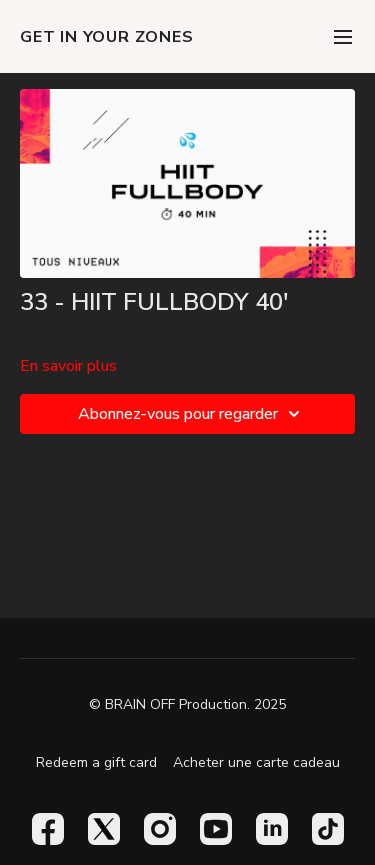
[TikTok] (328, 829)
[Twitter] (104, 829)
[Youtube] (216, 829)
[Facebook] (48, 829)
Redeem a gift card (96, 762)
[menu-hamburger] (343, 36)
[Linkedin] (272, 829)
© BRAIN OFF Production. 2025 (187, 705)
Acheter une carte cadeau (256, 762)
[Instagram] (160, 829)
